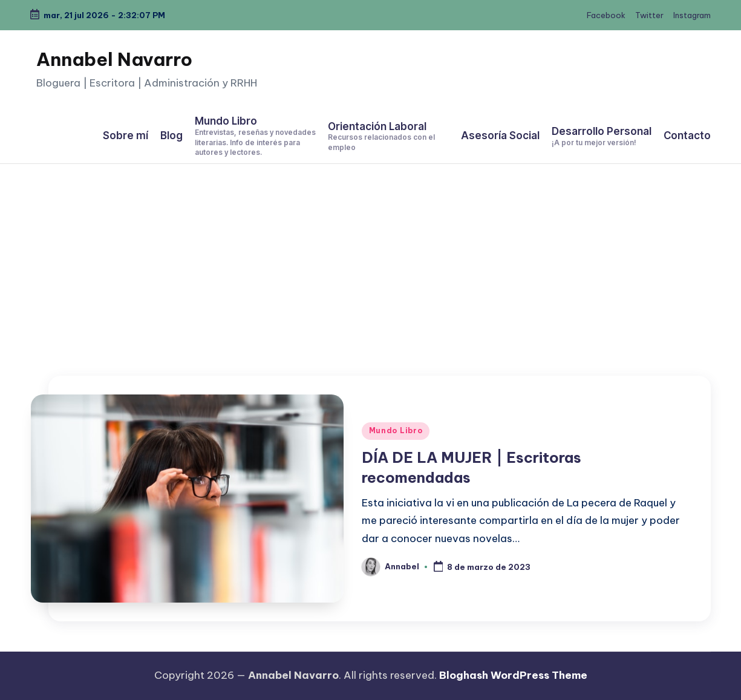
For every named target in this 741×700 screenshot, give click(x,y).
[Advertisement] (371, 255)
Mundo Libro (396, 430)
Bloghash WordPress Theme (513, 675)
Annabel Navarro (114, 59)
